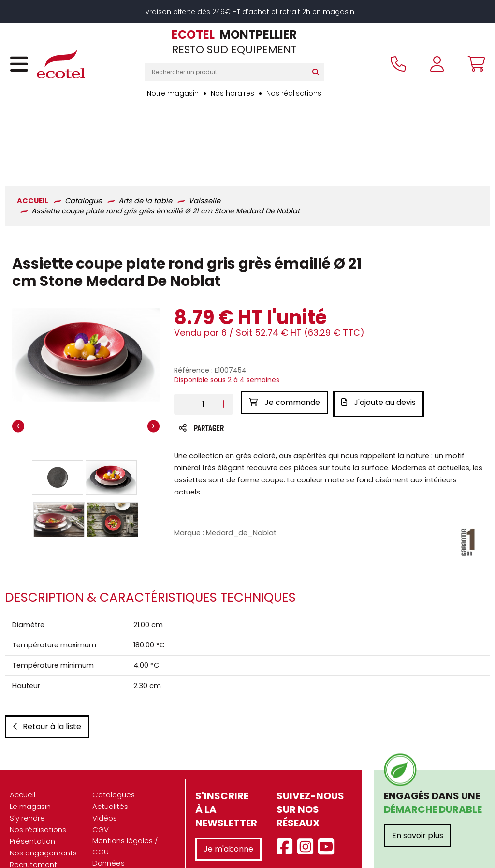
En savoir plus (418, 781)
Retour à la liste (47, 672)
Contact (107, 843)
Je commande (284, 337)
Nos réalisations (294, 93)
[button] (58, 413)
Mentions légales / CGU (125, 792)
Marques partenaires (30, 827)
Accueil (22, 741)
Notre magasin (173, 93)
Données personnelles (115, 814)
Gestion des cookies (129, 831)
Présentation (32, 787)
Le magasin (30, 752)
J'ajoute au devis (381, 337)
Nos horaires (233, 93)
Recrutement (33, 810)
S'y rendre (27, 764)
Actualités (110, 752)
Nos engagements (43, 799)
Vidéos (105, 764)
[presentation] (18, 362)
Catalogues (114, 741)
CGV (101, 775)
